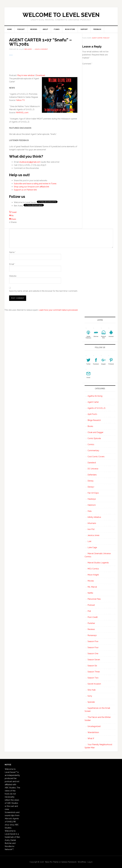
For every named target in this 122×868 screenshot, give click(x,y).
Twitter (88, 364)
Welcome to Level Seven (61, 15)
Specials (91, 702)
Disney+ (91, 487)
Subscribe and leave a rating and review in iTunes (35, 184)
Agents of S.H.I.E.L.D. (97, 408)
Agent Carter (97, 38)
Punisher (91, 623)
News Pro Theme (52, 862)
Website (13, 276)
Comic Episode (94, 438)
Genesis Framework (69, 862)
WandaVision (93, 732)
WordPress (82, 862)
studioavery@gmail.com (30, 162)
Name (12, 252)
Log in (90, 862)
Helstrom (92, 505)
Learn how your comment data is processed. (58, 310)
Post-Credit (93, 617)
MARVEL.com (22, 113)
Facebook (96, 364)
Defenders (92, 475)
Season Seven (94, 660)
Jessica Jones (93, 535)
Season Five (93, 641)
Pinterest (111, 364)
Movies (91, 581)
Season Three (94, 672)
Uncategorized (94, 726)
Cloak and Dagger (95, 432)
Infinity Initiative (94, 517)
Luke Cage (92, 547)
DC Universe (93, 469)
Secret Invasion (94, 684)
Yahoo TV (20, 100)
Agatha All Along (95, 396)
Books (90, 426)
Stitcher (96, 336)
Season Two (93, 678)
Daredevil (92, 463)
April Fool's (92, 414)
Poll (89, 611)
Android (111, 336)
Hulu (90, 511)
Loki (89, 541)
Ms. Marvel (92, 587)
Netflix (90, 593)
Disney (91, 481)
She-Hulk (92, 690)
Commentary (93, 451)
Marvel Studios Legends (98, 563)
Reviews (91, 629)
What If (91, 738)
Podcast (106, 38)
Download (40, 75)
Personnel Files (94, 599)
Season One (93, 654)
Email (12, 264)
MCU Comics (93, 569)
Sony (90, 696)
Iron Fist (91, 529)
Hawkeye (92, 499)
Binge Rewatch (94, 420)
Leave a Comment (41, 49)
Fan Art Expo (93, 493)
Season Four (93, 647)
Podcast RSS (103, 337)
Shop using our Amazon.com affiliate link (31, 187)
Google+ (104, 364)
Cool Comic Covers (96, 457)
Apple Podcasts (88, 337)
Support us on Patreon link (25, 190)
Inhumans (92, 523)
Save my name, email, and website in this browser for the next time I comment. (43, 291)
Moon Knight (93, 575)
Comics (91, 444)
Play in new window (26, 75)
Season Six (92, 666)
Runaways (92, 635)
